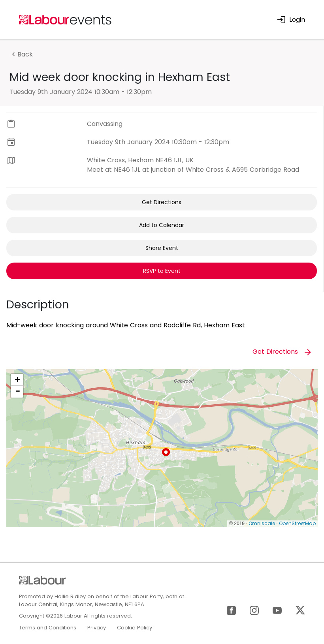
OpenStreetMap (297, 523)
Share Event (162, 248)
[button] (166, 452)
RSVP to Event (162, 271)
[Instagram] (254, 610)
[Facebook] (231, 610)
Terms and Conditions (48, 628)
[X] (300, 610)
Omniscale (262, 523)
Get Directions (162, 202)
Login (291, 20)
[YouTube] (277, 610)
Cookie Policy (135, 628)
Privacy (97, 628)
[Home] (66, 19)
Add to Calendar (162, 225)
